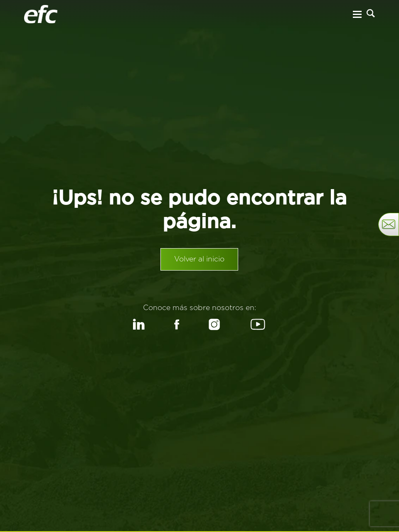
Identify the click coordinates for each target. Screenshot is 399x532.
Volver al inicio (199, 259)
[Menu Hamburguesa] (357, 14)
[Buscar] (371, 13)
